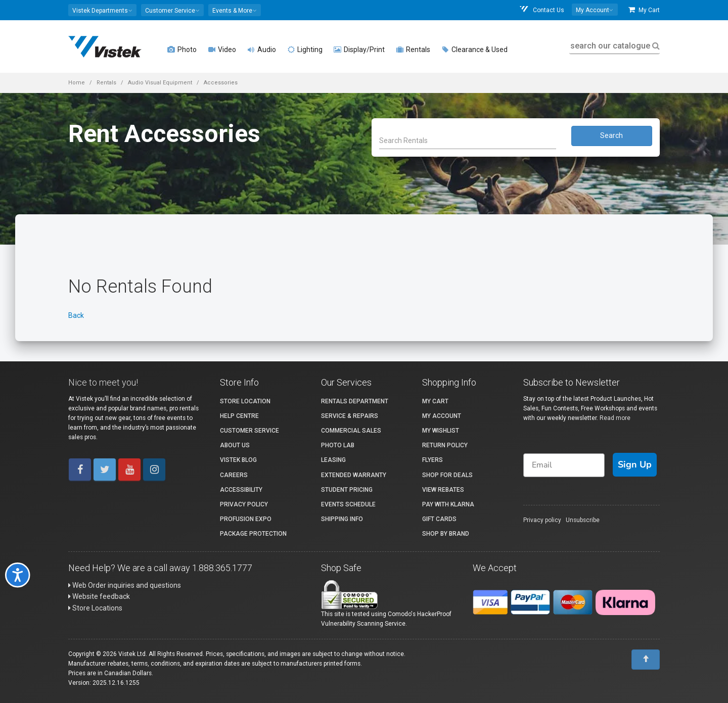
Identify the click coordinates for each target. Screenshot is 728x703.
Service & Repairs (350, 416)
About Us (235, 445)
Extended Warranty (354, 475)
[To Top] (646, 660)
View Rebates (443, 490)
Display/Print (359, 50)
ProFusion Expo (246, 519)
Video (222, 50)
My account (442, 416)
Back (76, 315)
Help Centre (239, 416)
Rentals (413, 50)
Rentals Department (355, 401)
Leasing (333, 460)
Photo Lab (338, 445)
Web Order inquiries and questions (125, 585)
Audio (262, 50)
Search (611, 135)
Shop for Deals (447, 475)
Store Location (245, 401)
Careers (234, 475)
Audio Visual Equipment (160, 83)
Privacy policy (542, 520)
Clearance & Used (474, 50)
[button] (102, 10)
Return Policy (445, 445)
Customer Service (249, 431)
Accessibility (241, 490)
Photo (182, 50)
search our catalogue (614, 46)
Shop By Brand (446, 534)
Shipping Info (342, 519)
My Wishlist (441, 431)
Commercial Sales (351, 431)
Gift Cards (439, 519)
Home (77, 83)
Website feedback (99, 596)
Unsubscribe (583, 520)
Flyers (433, 460)
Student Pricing (347, 490)
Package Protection (253, 534)
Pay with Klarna (448, 504)
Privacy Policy (244, 504)
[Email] (564, 465)
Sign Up (635, 464)
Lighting (305, 50)
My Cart (644, 10)
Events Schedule (348, 504)
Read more (615, 418)
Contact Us (541, 10)
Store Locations (95, 608)
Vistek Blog (238, 460)
